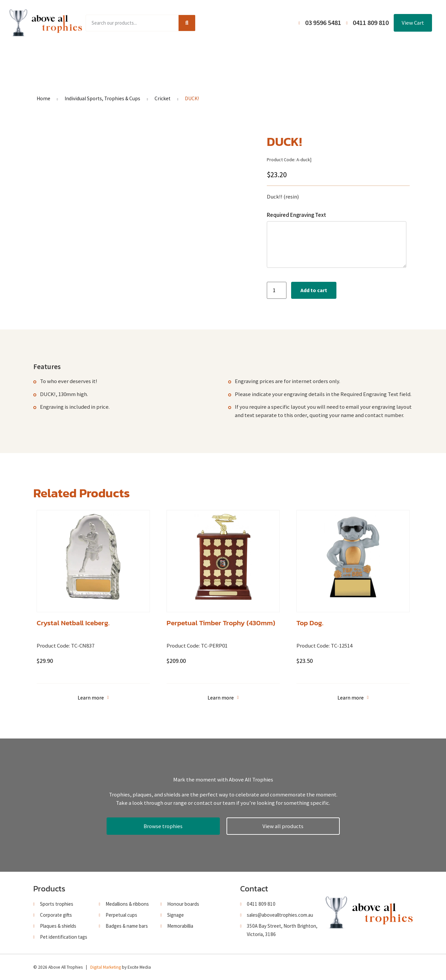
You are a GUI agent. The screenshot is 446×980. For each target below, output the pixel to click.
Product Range (120, 56)
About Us (220, 56)
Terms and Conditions (270, 56)
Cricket (163, 98)
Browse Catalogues (173, 56)
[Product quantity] (276, 290)
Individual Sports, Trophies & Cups (102, 98)
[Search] (187, 23)
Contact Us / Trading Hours (341, 56)
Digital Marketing (106, 967)
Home (81, 56)
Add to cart (314, 290)
